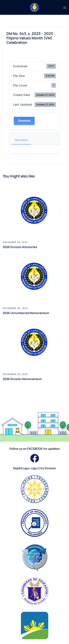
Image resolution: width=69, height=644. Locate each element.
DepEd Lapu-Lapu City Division (34, 468)
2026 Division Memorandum (22, 379)
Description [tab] (21, 140)
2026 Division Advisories (20, 247)
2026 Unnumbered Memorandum (26, 313)
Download (24, 121)
